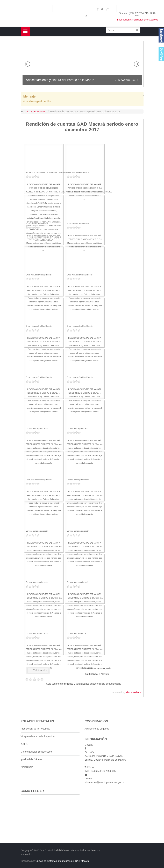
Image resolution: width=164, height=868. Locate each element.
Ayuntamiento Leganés (97, 729)
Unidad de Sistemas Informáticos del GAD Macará (62, 861)
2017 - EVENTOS (36, 112)
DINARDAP (27, 767)
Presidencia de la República (35, 729)
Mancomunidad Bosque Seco (36, 752)
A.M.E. (24, 744)
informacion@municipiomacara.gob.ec (138, 20)
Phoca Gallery (133, 692)
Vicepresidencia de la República (38, 736)
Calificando (38, 670)
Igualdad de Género (31, 759)
